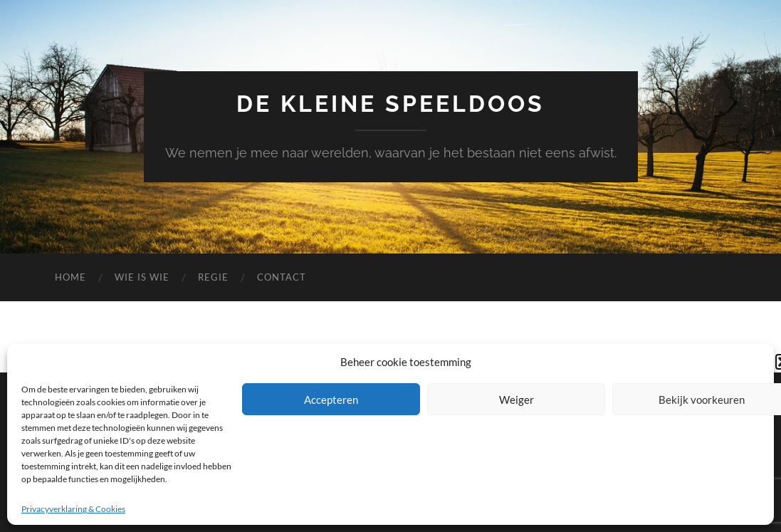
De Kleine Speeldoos (390, 104)
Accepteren (331, 400)
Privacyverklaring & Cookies (73, 509)
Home (70, 277)
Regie (213, 277)
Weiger (517, 400)
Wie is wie (142, 277)
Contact (282, 277)
